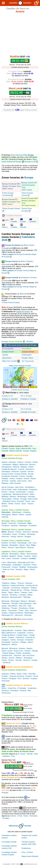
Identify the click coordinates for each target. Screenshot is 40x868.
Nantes (22, 545)
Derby (34, 556)
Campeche (21, 633)
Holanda (16, 467)
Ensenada (29, 640)
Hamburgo (31, 534)
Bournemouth (32, 554)
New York (23, 606)
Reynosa (17, 655)
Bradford (5, 556)
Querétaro (27, 653)
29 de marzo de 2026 (19, 155)
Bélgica (15, 464)
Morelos (22, 648)
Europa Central (8, 352)
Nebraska (6, 603)
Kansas (5, 595)
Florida (27, 590)
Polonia (16, 499)
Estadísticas (26, 848)
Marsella (5, 545)
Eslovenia (15, 472)
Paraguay (13, 678)
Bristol (20, 556)
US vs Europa (26, 409)
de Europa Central (15, 271)
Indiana (24, 592)
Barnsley (5, 554)
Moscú (23, 294)
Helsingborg (6, 515)
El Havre (13, 543)
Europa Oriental (28, 352)
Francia (22, 476)
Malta (32, 494)
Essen (15, 534)
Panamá (23, 691)
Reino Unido (29, 245)
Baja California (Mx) (24, 448)
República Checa (9, 501)
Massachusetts (16, 597)
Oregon (14, 608)
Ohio (30, 606)
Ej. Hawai (22, 754)
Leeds (8, 558)
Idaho (11, 592)
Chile (25, 674)
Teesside (19, 569)
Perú (19, 678)
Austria (35, 462)
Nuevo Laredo (7, 651)
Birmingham (14, 554)
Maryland (5, 597)
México (14, 644)
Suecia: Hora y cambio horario (15, 510)
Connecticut (16, 588)
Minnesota (6, 601)
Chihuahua (20, 637)
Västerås (5, 517)
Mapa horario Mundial (30, 856)
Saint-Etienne (20, 547)
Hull (3, 558)
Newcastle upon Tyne (26, 562)
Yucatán (34, 660)
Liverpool (24, 558)
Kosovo (4, 492)
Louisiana (23, 595)
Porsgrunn (6, 526)
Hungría (19, 479)
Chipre (31, 467)
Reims (4, 547)
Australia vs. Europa (28, 399)
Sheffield (23, 567)
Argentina (5, 674)
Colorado (6, 588)
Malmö (15, 515)
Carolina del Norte (17, 585)
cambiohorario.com (30, 864)
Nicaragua (14, 691)
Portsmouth (6, 567)
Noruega (31, 497)
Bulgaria (24, 467)
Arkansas (29, 583)
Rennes (11, 547)
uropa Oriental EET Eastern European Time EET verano (11, 202)
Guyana (28, 676)
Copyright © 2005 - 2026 (11, 864)
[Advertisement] (20, 34)
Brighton (13, 556)
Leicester (16, 558)
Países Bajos (7, 499)
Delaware (25, 588)
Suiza (24, 504)
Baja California (29, 630)
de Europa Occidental (17, 254)
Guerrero (15, 642)
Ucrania (33, 278)
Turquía (30, 504)
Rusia (28, 501)
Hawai (4, 592)
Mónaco (13, 497)
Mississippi (15, 601)
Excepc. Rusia (28, 358)
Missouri (24, 601)
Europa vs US (32, 162)
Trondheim (33, 526)
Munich (20, 537)
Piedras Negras (9, 653)
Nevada (15, 603)
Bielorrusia (24, 464)
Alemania (5, 264)
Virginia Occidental (16, 613)
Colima (13, 640)
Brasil (19, 674)
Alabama (6, 583)
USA (5, 220)
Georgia (29, 476)
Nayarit (29, 648)
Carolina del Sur (32, 585)
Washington (29, 613)
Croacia (21, 469)
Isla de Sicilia (7, 490)
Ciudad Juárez (22, 635)
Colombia (32, 674)
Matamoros (6, 644)
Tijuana (11, 660)
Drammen (12, 523)
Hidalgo (23, 642)
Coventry (27, 556)
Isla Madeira (30, 487)
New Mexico (13, 606)
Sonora (12, 658)
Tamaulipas (28, 658)
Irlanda (26, 479)
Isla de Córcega (8, 487)
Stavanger (23, 526)
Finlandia (25, 278)
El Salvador (22, 688)
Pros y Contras (27, 852)
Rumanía (21, 501)
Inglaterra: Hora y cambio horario (16, 551)
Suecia (17, 504)
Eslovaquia (6, 472)
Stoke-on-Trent (8, 569)
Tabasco (19, 658)
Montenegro (22, 497)
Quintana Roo (7, 655)
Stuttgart (28, 537)
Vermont (33, 610)
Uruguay (34, 678)
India (36, 754)
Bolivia (13, 674)
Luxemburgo (6, 494)
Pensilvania (23, 608)
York (3, 572)
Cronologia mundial (9, 842)
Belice (4, 688)
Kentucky (14, 595)
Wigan (26, 569)
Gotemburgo (17, 512)
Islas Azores (7, 358)
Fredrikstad (22, 523)
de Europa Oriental (16, 287)
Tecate (4, 660)
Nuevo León (18, 651)
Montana (32, 601)
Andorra (20, 462)
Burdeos (5, 543)
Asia (34, 448)
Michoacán (13, 648)
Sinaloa (4, 658)
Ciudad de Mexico (8, 635)
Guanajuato (6, 642)
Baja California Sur (9, 633)
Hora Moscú (27, 349)
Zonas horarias (15, 341)
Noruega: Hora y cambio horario (16, 521)
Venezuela (6, 681)
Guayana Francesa (17, 676)
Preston (15, 567)
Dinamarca (30, 469)
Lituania (31, 492)
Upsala (28, 515)
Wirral (32, 569)
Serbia (11, 504)
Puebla (19, 653)
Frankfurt (22, 534)
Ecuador (5, 676)
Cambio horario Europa (20, 390)
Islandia (5, 355)
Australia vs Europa (28, 412)
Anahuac (18, 630)
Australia (5, 451)
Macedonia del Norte (20, 494)
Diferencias (13, 826)
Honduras (5, 691)
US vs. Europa (26, 396)
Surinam (26, 678)
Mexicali (5, 648)
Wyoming (28, 615)
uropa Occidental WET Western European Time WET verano (11, 186)
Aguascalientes (7, 630)
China (20, 816)
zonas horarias (27, 619)
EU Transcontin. (28, 361)
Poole (34, 565)
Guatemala (32, 688)
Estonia (31, 472)
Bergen (4, 523)
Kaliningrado (27, 355)
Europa (31, 155)
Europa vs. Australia (10, 399)
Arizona (21, 583)
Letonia (12, 492)
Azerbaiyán (7, 464)
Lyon (35, 543)
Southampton (32, 567)
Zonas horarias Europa (12, 458)
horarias (28, 826)
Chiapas (11, 637)
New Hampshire (25, 603)
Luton (4, 562)
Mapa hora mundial (11, 361)
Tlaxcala (18, 660)
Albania (4, 462)
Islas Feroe (19, 487)
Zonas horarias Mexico (12, 626)
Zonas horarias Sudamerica (14, 670)
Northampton (7, 565)
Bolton (23, 554)
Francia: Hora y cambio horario (16, 540)
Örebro (22, 515)
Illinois (17, 592)
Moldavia (5, 497)
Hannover (5, 537)
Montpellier (14, 545)
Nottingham (17, 565)
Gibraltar (5, 479)
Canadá (5, 448)
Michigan (27, 597)
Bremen (11, 532)
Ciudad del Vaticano (9, 469)
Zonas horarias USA (11, 579)
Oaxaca (27, 651)
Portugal (5, 248)
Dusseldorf (7, 534)
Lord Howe (26, 790)
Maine (30, 595)
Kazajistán (33, 490)
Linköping (27, 512)
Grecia (4, 281)
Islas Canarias (15, 483)
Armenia (28, 462)
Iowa (30, 592)
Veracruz (26, 660)
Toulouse (31, 547)
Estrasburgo (22, 543)
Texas (21, 610)
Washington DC (8, 615)
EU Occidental (8, 349)
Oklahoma (5, 608)
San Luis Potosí (28, 655)
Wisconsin (19, 615)
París (23, 261)
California (5, 585)
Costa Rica (12, 688)
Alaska (13, 583)
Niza (28, 545)
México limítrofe (16, 451)
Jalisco (30, 642)
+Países (29, 341)
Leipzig (13, 537)
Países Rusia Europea (11, 302)
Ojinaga (35, 651)
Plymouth (27, 565)
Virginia (4, 613)
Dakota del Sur (16, 590)
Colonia (18, 532)
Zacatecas (7, 662)
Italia (15, 490)
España (30, 261)
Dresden (35, 532)
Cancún (30, 633)
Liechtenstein (21, 492)
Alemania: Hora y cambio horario (16, 529)
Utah (27, 610)
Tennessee (13, 610)
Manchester (12, 562)
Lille (30, 543)
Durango (20, 640)
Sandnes (14, 526)
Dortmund (26, 532)
